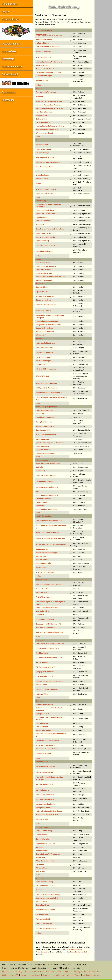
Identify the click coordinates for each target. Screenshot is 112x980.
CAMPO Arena (42, 502)
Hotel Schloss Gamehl (45, 410)
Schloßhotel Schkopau (45, 795)
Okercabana (41, 492)
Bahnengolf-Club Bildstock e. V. (48, 689)
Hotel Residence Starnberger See (49, 101)
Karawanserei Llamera (45, 348)
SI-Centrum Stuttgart (44, 76)
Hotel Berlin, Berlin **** (45, 149)
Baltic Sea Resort (43, 439)
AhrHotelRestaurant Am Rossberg (49, 584)
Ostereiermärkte (11, 44)
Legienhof (40, 864)
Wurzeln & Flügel (43, 153)
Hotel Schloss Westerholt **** (47, 532)
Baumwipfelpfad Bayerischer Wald (49, 108)
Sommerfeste (9, 51)
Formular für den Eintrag (80, 952)
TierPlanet (49, 972)
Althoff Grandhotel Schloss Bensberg (51, 538)
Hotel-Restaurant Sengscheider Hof (50, 644)
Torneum (39, 847)
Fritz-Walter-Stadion (44, 597)
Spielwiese (40, 890)
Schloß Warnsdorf (43, 839)
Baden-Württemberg (44, 30)
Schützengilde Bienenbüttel (47, 509)
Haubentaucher (42, 145)
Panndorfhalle (41, 901)
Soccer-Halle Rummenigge (46, 553)
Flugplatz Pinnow (43, 450)
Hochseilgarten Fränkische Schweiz (50, 126)
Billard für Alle (42, 685)
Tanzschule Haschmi (44, 40)
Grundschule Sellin (43, 430)
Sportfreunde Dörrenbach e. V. (48, 648)
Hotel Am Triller (42, 694)
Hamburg (40, 283)
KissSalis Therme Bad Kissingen (49, 105)
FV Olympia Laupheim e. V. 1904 (49, 72)
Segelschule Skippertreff (46, 766)
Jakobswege (63, 972)
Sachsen (39, 701)
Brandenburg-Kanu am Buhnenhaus (50, 229)
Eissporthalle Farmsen (45, 296)
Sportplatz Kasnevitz (44, 422)
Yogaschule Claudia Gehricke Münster (51, 544)
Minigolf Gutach (42, 80)
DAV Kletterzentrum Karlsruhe (48, 47)
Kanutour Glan (42, 592)
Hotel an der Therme (44, 924)
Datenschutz (9, 92)
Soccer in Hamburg (44, 300)
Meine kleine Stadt (31, 975)
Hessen (39, 338)
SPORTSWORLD (42, 376)
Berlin (38, 140)
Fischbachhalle (42, 653)
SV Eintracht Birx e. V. (45, 885)
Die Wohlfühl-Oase (43, 357)
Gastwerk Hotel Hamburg (46, 305)
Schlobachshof (42, 727)
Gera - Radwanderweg (45, 882)
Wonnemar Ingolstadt (44, 133)
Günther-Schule (42, 568)
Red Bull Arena (42, 723)
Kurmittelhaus (42, 217)
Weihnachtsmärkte (12, 67)
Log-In (5, 11)
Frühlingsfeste (79, 972)
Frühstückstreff (10, 74)
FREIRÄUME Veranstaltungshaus (49, 35)
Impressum (8, 100)
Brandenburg (41, 201)
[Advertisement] (103, 33)
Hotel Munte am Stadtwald (46, 266)
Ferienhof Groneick (44, 499)
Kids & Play (41, 871)
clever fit (39, 97)
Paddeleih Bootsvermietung (47, 321)
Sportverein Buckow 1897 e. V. (48, 162)
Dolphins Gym (42, 119)
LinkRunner (59, 975)
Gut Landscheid (42, 549)
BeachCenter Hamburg (45, 332)
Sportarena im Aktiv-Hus (46, 844)
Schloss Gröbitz (42, 819)
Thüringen (40, 878)
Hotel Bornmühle (43, 446)
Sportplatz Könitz (43, 905)
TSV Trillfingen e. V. (44, 57)
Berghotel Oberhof (43, 914)
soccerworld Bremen (44, 273)
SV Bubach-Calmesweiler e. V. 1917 (50, 658)
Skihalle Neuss (42, 560)
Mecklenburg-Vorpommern (46, 407)
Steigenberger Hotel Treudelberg (49, 325)
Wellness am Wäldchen (45, 194)
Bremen (39, 259)
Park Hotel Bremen (43, 270)
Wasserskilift (41, 335)
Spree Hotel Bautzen (44, 730)
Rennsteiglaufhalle (43, 919)
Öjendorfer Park (42, 292)
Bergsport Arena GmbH (45, 481)
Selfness (6, 972)
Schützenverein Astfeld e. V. (47, 487)
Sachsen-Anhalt (42, 762)
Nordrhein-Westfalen (44, 516)
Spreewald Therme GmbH (46, 214)
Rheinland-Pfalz (42, 579)
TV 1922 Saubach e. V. (45, 784)
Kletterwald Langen (44, 361)
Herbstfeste (8, 59)
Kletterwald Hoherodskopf (46, 369)
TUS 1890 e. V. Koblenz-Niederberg (50, 632)
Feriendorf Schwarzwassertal (47, 741)
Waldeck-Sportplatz (44, 51)
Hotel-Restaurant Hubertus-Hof (48, 464)
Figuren (47, 975)
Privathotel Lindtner (44, 310)
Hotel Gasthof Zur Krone (45, 343)
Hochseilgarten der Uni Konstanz (49, 62)
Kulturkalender (10, 4)
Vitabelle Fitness (42, 175)
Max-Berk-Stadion (43, 65)
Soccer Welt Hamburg (45, 328)
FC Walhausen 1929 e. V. (45, 667)
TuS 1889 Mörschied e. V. (46, 627)
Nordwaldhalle (42, 115)
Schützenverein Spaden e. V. (47, 495)
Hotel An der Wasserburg (46, 475)
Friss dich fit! (33, 972)
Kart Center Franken (44, 112)
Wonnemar (40, 224)
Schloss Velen (42, 556)
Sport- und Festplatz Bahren (47, 749)
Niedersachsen (42, 460)
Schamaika (40, 506)
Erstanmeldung (10, 19)
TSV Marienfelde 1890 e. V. (46, 189)
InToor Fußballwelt (43, 263)
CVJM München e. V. (44, 122)
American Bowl (42, 179)
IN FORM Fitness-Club (45, 772)
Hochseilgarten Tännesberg (47, 129)
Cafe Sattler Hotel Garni (45, 352)
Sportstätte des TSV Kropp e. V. (48, 854)
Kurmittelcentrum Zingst (45, 417)
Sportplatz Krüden (43, 808)
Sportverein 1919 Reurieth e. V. (48, 898)
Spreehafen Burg (43, 241)
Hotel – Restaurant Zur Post (47, 608)
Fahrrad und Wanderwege (46, 92)
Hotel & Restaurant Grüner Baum (49, 811)
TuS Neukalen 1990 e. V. (45, 427)
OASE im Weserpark (44, 280)
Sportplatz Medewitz (44, 251)
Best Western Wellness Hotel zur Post (51, 277)
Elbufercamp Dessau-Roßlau (47, 814)
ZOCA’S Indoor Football (45, 573)
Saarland (39, 640)
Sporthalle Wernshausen (46, 910)
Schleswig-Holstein (44, 827)
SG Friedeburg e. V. (44, 790)
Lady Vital (40, 615)
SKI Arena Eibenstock (44, 704)
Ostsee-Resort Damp (44, 831)
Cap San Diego (42, 287)
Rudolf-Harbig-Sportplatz (46, 453)
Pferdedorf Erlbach (43, 754)
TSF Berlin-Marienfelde (45, 157)
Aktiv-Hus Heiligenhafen (45, 861)
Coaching (18, 972)
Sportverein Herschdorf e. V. (47, 928)
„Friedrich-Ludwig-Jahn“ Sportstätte (50, 443)
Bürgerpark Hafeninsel (45, 672)
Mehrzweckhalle (42, 851)
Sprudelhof (40, 364)
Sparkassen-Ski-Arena (45, 234)
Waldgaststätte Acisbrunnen (47, 388)
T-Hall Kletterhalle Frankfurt (47, 383)
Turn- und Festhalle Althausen (48, 69)
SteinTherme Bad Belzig (45, 237)
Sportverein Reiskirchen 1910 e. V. (49, 681)
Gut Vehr (39, 467)
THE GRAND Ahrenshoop (46, 435)
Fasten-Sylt (40, 857)
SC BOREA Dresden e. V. (46, 745)
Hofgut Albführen (43, 43)
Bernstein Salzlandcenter (46, 804)
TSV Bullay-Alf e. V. (43, 611)
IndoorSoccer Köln (43, 563)
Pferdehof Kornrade (44, 868)
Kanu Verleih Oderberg (45, 210)
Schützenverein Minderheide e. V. (49, 521)
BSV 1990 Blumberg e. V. (46, 245)
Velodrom (40, 183)
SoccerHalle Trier (43, 589)
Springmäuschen (43, 714)
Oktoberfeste (74, 975)
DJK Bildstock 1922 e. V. (45, 676)
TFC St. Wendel (42, 662)
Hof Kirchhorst (42, 834)
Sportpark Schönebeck (45, 799)
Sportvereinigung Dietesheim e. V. (49, 393)
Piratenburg (41, 471)
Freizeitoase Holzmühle (45, 619)
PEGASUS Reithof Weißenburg (48, 895)
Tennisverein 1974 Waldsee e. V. (48, 624)
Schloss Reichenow (44, 221)
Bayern (39, 89)
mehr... (39, 85)
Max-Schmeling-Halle (44, 167)
